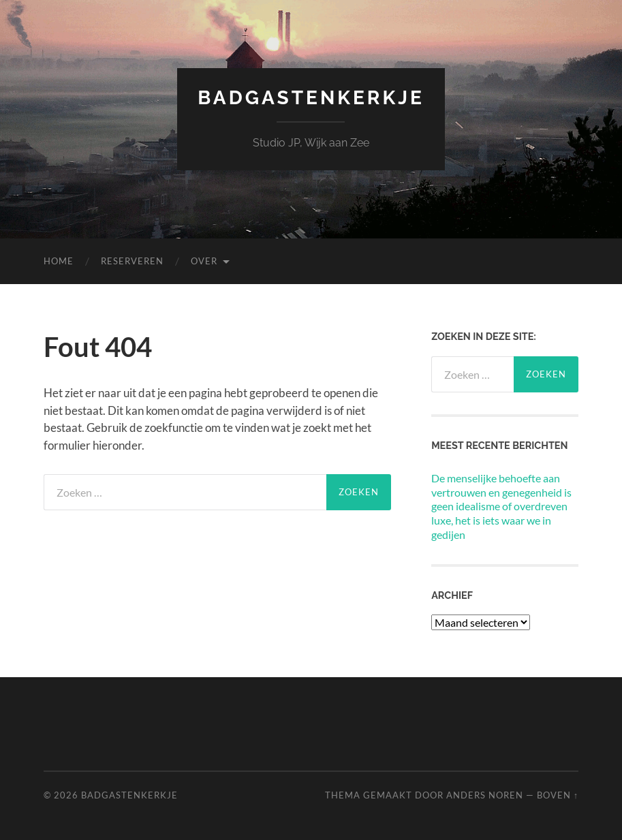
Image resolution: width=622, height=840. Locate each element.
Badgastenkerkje (311, 98)
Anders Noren (485, 795)
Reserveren (132, 261)
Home (59, 261)
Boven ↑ (558, 795)
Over (204, 261)
